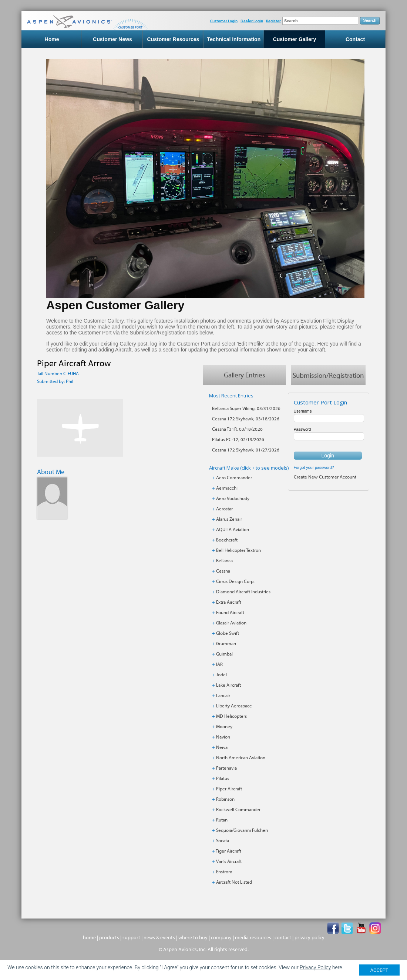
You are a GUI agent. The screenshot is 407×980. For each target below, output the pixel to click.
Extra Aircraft (229, 602)
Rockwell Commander (238, 809)
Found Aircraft (230, 612)
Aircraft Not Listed (234, 882)
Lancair (223, 695)
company (221, 937)
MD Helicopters (231, 716)
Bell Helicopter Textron (238, 550)
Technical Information (234, 39)
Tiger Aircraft (228, 851)
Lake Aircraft (228, 685)
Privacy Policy (315, 967)
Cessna (223, 571)
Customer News (112, 39)
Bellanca (224, 560)
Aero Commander (234, 477)
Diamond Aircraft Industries (243, 591)
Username (303, 411)
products (109, 937)
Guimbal (224, 654)
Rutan (222, 820)
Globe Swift (228, 633)
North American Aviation (241, 757)
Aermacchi (227, 488)
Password (302, 429)
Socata (223, 840)
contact (283, 937)
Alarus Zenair (229, 519)
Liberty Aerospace (234, 706)
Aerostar (224, 509)
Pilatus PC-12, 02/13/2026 (238, 439)
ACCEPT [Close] (379, 970)
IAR (219, 664)
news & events (159, 937)
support (131, 937)
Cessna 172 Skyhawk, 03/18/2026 (246, 419)
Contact (355, 39)
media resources (253, 937)
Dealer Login (252, 21)
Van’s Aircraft (229, 861)
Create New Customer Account (325, 477)
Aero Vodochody (233, 498)
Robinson (225, 799)
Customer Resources (173, 39)
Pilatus (223, 778)
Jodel (221, 674)
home (89, 937)
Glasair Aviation (231, 623)
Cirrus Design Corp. (235, 581)
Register (273, 21)
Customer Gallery (295, 39)
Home (52, 39)
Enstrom (224, 871)
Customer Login (224, 21)
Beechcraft (227, 540)
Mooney (224, 726)
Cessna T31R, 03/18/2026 (237, 429)
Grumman (226, 643)
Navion (223, 737)
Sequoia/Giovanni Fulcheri (242, 830)
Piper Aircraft (229, 789)
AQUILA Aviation (233, 529)
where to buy (193, 937)
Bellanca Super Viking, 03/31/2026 (246, 408)
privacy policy (310, 937)
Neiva (222, 747)
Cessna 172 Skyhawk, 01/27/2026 (246, 450)
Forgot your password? (314, 467)
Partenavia (226, 768)
